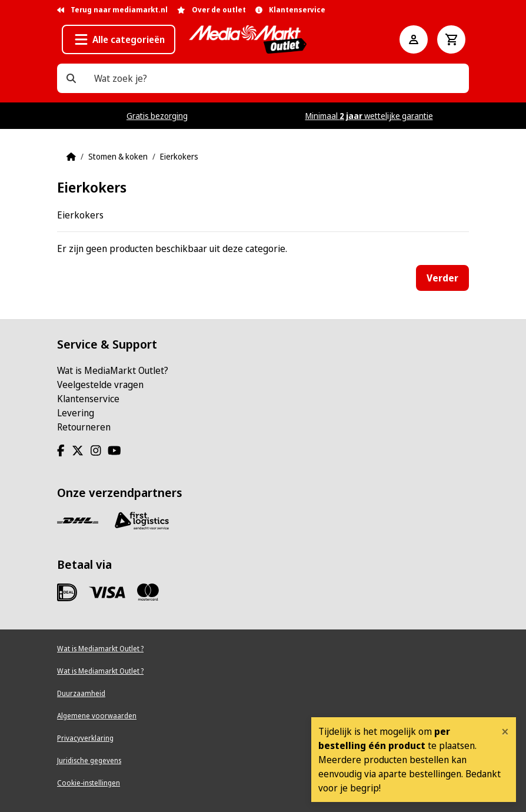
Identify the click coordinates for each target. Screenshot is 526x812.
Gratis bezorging (157, 116)
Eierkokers (179, 156)
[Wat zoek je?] (71, 78)
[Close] (505, 731)
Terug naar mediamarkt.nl (112, 10)
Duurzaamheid (81, 693)
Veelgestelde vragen (100, 385)
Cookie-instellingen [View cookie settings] (89, 783)
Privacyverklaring (85, 738)
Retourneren (84, 427)
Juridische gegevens (89, 760)
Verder (442, 278)
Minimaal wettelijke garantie (369, 116)
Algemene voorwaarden (97, 716)
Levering (76, 413)
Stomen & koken (118, 156)
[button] (119, 39)
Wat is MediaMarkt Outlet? (113, 370)
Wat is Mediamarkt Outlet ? (100, 649)
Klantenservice (88, 399)
